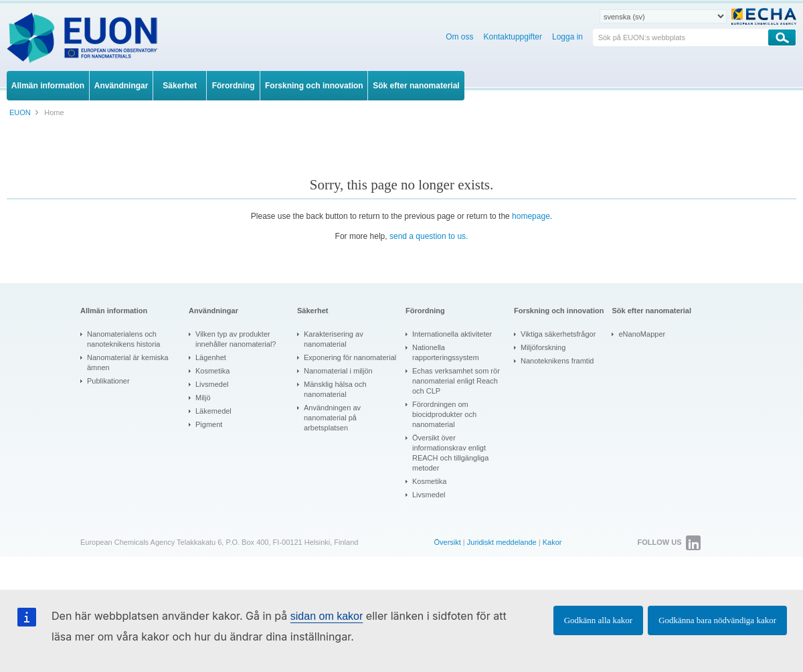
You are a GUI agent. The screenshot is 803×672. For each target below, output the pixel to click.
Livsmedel (212, 384)
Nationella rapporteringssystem (446, 352)
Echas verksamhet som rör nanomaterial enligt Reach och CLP (456, 381)
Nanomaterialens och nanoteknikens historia (123, 339)
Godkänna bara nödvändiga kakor (717, 620)
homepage (531, 216)
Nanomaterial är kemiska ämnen (128, 362)
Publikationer (108, 381)
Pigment (209, 424)
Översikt (447, 542)
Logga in (567, 37)
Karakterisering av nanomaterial (334, 339)
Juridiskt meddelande (502, 542)
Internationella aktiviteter (452, 334)
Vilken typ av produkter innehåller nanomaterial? (236, 339)
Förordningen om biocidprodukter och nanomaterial (444, 414)
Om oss (459, 37)
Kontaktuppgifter (513, 37)
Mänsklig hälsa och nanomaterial (335, 389)
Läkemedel (213, 411)
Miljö (203, 398)
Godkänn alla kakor (599, 620)
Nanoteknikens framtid (557, 361)
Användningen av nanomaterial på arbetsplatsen (332, 418)
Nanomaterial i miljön (338, 371)
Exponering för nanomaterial (350, 357)
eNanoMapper (642, 334)
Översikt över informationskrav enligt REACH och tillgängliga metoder (450, 453)
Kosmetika (212, 371)
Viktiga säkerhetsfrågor (558, 334)
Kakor (552, 542)
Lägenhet (211, 357)
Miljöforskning (543, 347)
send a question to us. (429, 236)
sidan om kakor (327, 616)
